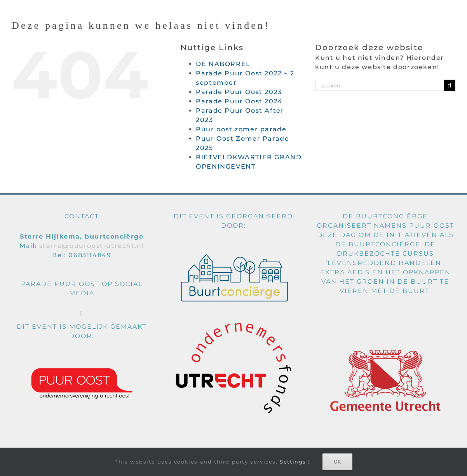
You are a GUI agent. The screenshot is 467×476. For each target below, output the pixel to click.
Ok (337, 462)
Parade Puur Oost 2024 (239, 101)
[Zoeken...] (380, 85)
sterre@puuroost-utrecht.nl (92, 246)
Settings (295, 462)
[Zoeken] (450, 85)
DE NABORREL (223, 64)
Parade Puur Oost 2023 (239, 92)
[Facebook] (82, 314)
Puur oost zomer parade (241, 129)
